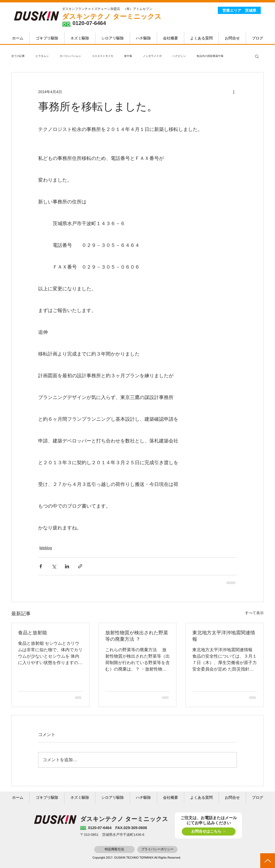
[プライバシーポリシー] (157, 849)
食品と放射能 (32, 633)
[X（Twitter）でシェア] (54, 566)
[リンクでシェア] (80, 566)
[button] (257, 56)
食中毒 (128, 56)
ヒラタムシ (42, 56)
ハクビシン (179, 56)
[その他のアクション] (234, 92)
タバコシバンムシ (70, 56)
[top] (268, 861)
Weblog (46, 548)
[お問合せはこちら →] (209, 832)
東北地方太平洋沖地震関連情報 (224, 636)
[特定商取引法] (114, 849)
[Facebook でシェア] (41, 566)
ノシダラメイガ (152, 56)
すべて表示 (254, 613)
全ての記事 (18, 56)
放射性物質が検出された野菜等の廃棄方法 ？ (137, 636)
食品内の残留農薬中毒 (210, 56)
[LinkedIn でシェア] (67, 566)
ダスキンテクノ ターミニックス (112, 16)
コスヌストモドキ (103, 56)
